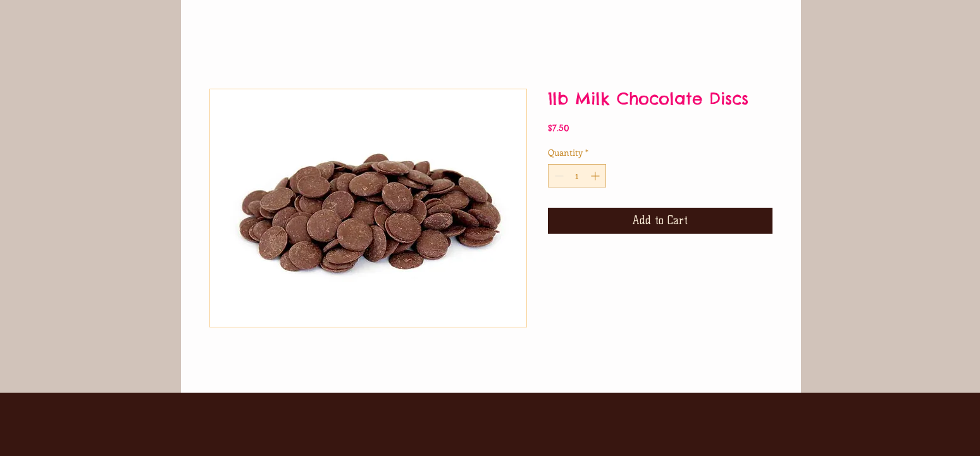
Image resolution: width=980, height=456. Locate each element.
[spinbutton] (577, 176)
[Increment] (596, 176)
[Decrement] (558, 176)
